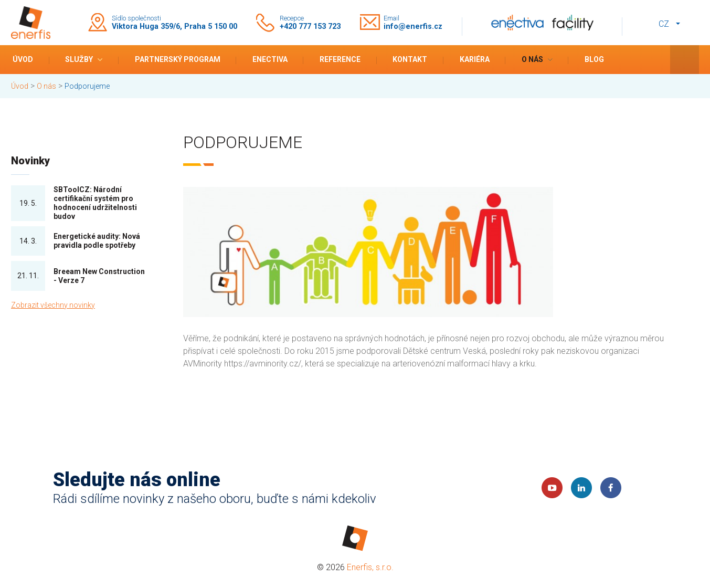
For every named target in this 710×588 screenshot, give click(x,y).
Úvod (23, 59)
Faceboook (611, 488)
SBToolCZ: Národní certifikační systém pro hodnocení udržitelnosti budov (95, 203)
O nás (532, 59)
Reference (340, 59)
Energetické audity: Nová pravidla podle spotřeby (97, 241)
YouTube (552, 488)
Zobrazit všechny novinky (53, 305)
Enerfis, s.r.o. (370, 567)
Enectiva (270, 59)
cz (664, 24)
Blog (594, 59)
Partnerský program (178, 59)
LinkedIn (581, 488)
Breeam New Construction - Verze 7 (99, 276)
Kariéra (475, 59)
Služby (79, 59)
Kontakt (410, 59)
